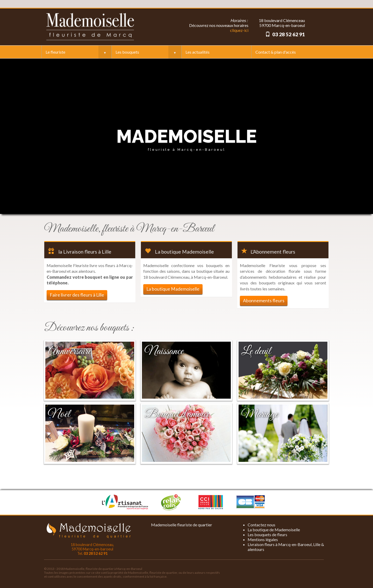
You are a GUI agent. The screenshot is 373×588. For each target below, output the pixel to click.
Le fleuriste (55, 52)
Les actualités (198, 52)
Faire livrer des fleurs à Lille (77, 295)
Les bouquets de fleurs (267, 535)
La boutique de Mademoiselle (274, 530)
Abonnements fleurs (264, 301)
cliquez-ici (239, 30)
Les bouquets (127, 52)
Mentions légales (263, 539)
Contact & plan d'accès (276, 52)
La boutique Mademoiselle (173, 289)
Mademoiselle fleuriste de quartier (182, 525)
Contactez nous (261, 525)
